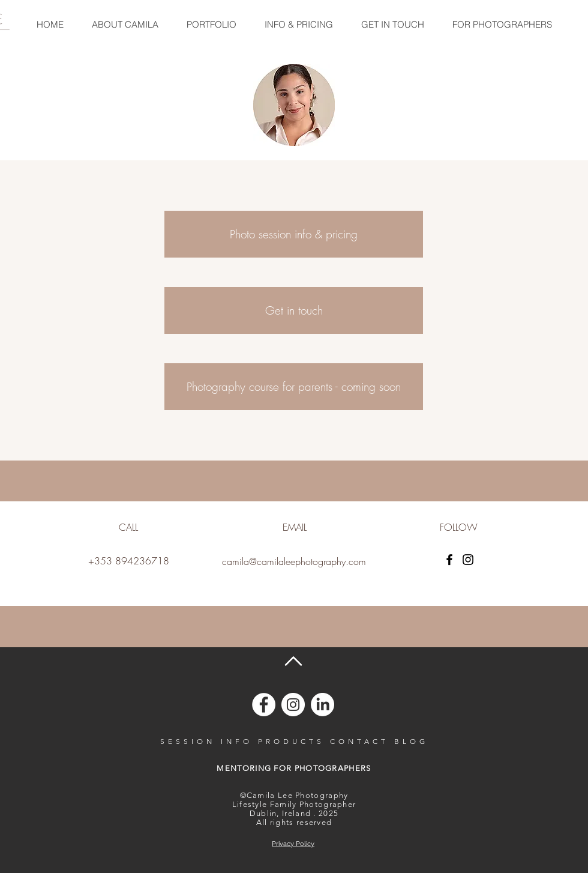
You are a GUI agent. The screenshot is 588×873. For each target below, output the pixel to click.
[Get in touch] (294, 310)
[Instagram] (468, 560)
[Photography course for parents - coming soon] (294, 387)
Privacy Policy (293, 844)
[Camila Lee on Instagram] (293, 705)
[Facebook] (449, 560)
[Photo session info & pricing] (294, 234)
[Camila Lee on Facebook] (264, 705)
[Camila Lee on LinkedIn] (322, 705)
